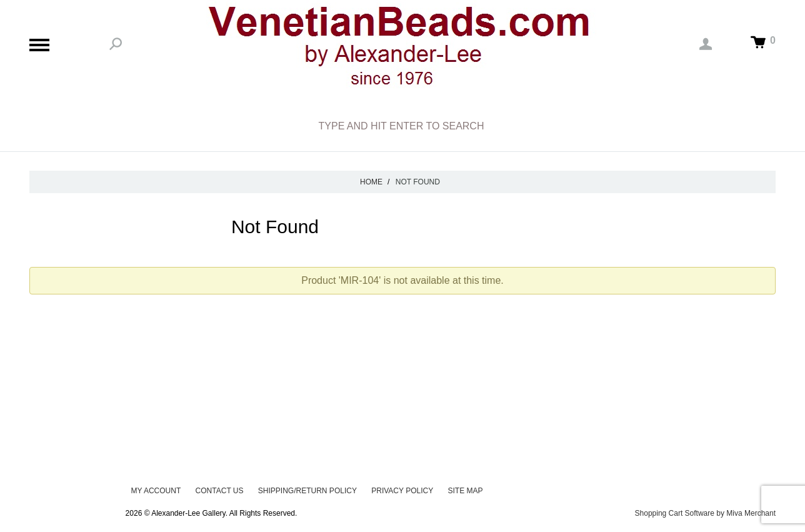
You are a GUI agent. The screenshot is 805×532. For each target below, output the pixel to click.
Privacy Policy (402, 491)
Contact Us (220, 491)
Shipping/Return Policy (307, 491)
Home (371, 182)
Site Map (466, 491)
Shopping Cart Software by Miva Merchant (705, 513)
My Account (156, 491)
